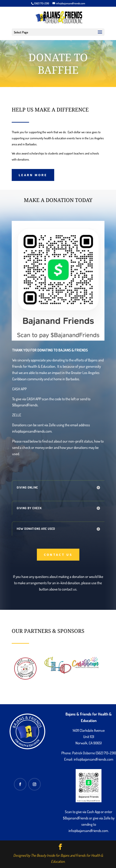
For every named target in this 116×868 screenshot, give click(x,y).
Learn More (33, 175)
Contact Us (58, 555)
